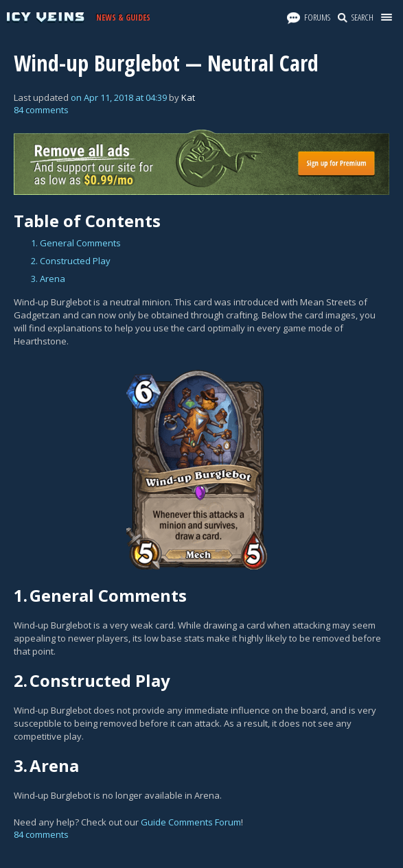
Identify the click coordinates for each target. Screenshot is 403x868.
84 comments (41, 110)
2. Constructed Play (71, 261)
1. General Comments (76, 243)
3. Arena (48, 279)
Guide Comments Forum (191, 822)
